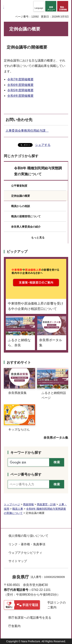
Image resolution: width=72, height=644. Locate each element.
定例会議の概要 (21, 196)
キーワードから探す (26, 453)
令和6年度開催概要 (20, 85)
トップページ (12, 504)
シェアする (43, 145)
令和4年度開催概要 (20, 96)
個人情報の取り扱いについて (28, 536)
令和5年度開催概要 (20, 90)
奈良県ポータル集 (56, 438)
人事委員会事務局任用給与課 (27, 131)
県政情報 (28, 504)
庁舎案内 (14, 626)
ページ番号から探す (26, 474)
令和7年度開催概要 (20, 79)
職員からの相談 (21, 206)
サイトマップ (18, 561)
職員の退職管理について (26, 216)
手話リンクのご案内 (56, 605)
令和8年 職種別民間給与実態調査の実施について (38, 171)
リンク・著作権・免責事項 (27, 544)
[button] (39, 6)
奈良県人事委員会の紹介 (26, 227)
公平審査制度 (19, 186)
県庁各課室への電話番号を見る (30, 618)
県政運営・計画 (46, 504)
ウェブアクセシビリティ (25, 553)
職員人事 (18, 509)
